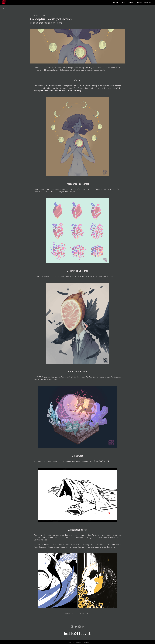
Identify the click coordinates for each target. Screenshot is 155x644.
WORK (124, 2)
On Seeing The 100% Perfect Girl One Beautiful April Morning (77, 89)
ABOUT (116, 2)
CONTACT (149, 2)
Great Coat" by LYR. (101, 461)
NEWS (132, 2)
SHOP (139, 2)
